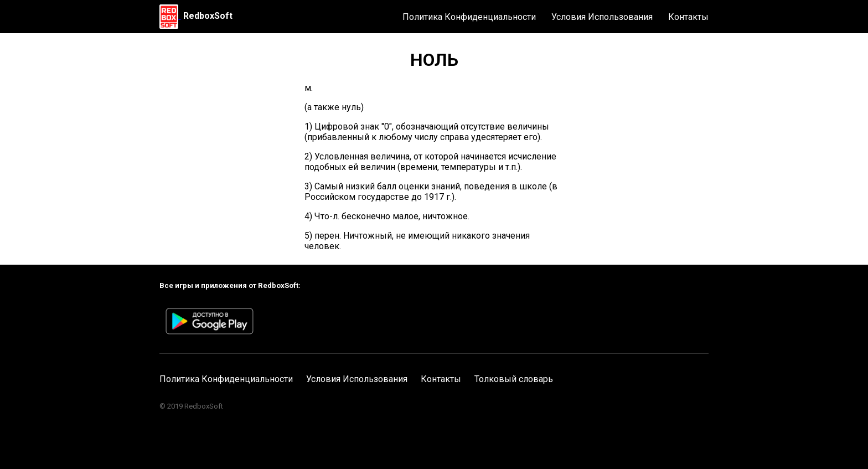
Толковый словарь (514, 379)
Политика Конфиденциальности (469, 17)
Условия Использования (602, 17)
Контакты (688, 17)
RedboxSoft (208, 16)
